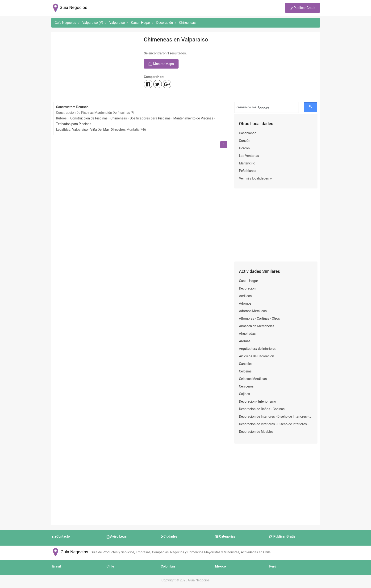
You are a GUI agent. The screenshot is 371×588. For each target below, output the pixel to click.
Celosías (245, 371)
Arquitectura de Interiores (258, 349)
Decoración (247, 288)
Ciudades (169, 537)
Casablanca (248, 133)
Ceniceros (246, 386)
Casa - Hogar (248, 281)
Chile (110, 566)
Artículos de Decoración (256, 356)
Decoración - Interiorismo (257, 402)
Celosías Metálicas (253, 379)
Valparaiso (80, 130)
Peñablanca (248, 171)
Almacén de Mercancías (257, 326)
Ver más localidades (255, 179)
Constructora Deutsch (72, 107)
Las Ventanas (249, 156)
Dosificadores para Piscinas (150, 118)
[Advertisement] (95, 68)
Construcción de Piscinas (89, 118)
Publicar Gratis (302, 8)
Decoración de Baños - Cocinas (262, 409)
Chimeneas (119, 118)
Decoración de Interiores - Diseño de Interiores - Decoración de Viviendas (276, 417)
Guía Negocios (70, 552)
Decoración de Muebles (256, 432)
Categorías (225, 537)
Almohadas (247, 334)
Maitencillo (247, 163)
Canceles (246, 364)
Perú (273, 566)
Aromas (245, 341)
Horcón (244, 148)
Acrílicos (245, 296)
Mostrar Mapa (161, 64)
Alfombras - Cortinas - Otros (259, 319)
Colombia (168, 566)
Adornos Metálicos (253, 311)
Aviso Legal (117, 537)
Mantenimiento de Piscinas (193, 118)
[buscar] (266, 107)
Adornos (245, 304)
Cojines (244, 394)
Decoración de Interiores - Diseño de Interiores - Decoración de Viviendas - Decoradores (276, 424)
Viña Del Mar (100, 130)
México (221, 566)
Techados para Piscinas (74, 124)
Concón (245, 141)
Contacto (61, 537)
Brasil (57, 566)
